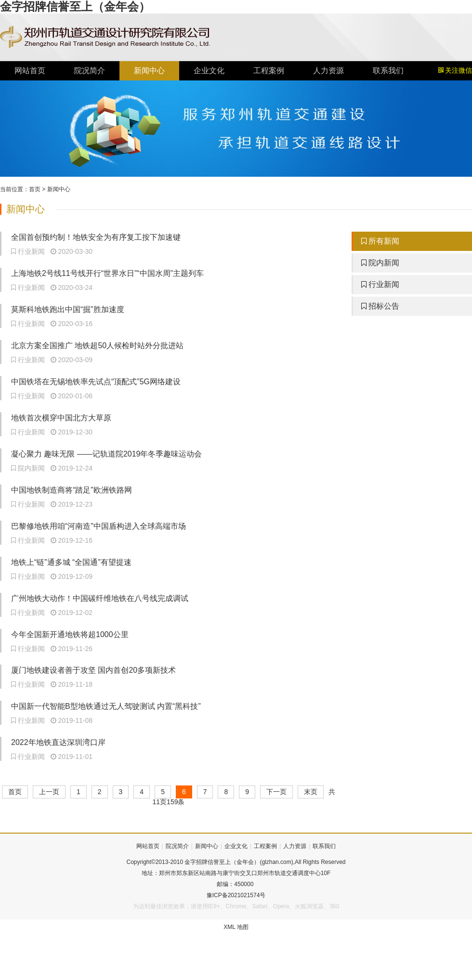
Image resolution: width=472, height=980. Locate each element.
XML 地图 (236, 927)
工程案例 (269, 71)
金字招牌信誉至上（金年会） (75, 7)
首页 (35, 189)
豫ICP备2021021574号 (236, 895)
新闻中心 (149, 71)
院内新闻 (380, 263)
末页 (311, 792)
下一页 (276, 792)
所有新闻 (380, 241)
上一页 (49, 792)
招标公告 (380, 306)
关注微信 (455, 71)
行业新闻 (380, 284)
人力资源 (328, 71)
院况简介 (90, 71)
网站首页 (30, 71)
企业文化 (209, 71)
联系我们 (388, 71)
